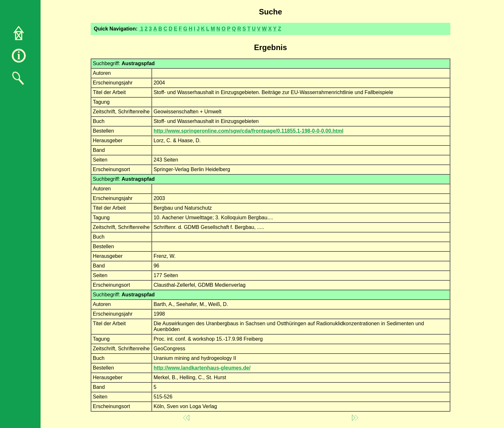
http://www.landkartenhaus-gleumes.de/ (202, 368)
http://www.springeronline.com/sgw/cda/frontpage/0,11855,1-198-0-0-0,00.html (249, 131)
